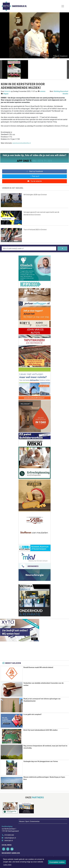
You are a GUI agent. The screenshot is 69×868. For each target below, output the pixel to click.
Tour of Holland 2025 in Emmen (35, 229)
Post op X (34, 176)
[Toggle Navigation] (63, 6)
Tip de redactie (34, 181)
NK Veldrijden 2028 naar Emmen (35, 195)
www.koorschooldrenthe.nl (22, 143)
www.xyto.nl (9, 840)
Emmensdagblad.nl (19, 6)
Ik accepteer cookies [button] (57, 862)
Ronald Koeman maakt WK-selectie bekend (38, 667)
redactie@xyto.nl (10, 837)
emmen (43, 91)
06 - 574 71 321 (42, 161)
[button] (1, 69)
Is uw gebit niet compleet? (32, 714)
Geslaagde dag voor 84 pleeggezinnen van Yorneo (41, 761)
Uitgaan (6, 94)
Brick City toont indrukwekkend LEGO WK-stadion (40, 730)
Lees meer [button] (7, 865)
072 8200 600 (9, 835)
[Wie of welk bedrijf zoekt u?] (29, 248)
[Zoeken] (62, 248)
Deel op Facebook (34, 171)
